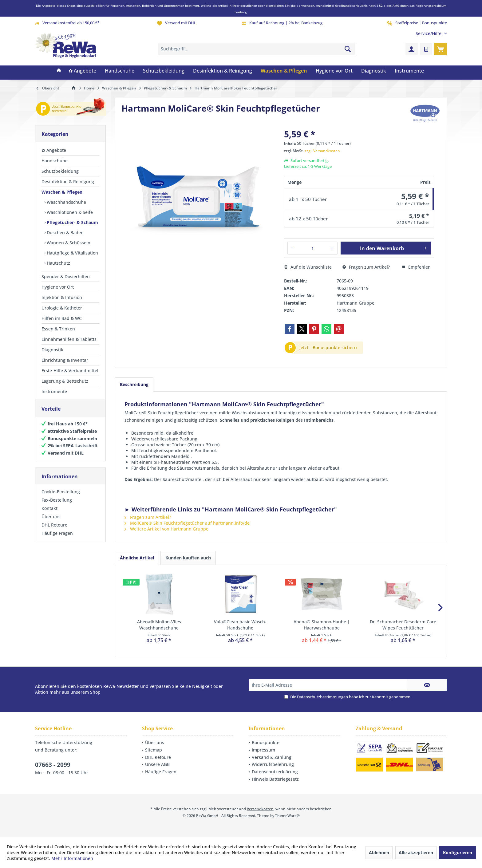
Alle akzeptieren (416, 852)
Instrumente (54, 391)
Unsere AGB (157, 764)
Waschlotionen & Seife (69, 212)
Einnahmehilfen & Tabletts (69, 339)
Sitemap (154, 750)
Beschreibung (134, 384)
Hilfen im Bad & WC (62, 318)
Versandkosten (260, 809)
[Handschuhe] (120, 71)
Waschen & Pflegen (62, 192)
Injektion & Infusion (62, 297)
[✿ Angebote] (82, 71)
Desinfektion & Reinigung (68, 181)
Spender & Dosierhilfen (66, 276)
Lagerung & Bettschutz (65, 381)
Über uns (51, 523)
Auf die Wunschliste (308, 267)
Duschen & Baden (65, 233)
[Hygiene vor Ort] (334, 71)
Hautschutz (58, 263)
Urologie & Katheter (62, 308)
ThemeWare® (287, 816)
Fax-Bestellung (57, 506)
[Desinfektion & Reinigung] (223, 71)
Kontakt (49, 514)
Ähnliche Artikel (137, 558)
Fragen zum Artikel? (366, 267)
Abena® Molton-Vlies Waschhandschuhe (159, 625)
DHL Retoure (54, 531)
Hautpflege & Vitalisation (72, 253)
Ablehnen (379, 852)
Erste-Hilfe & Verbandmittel (70, 371)
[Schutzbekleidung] (164, 71)
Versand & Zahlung (272, 757)
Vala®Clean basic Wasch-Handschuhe (240, 625)
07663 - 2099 (53, 765)
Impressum (263, 750)
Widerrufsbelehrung (273, 764)
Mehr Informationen (72, 858)
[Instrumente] (409, 71)
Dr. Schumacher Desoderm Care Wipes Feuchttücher (403, 625)
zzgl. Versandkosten (322, 151)
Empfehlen (416, 267)
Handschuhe (55, 161)
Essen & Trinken (58, 329)
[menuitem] (429, 33)
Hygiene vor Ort (58, 287)
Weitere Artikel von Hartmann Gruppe (166, 529)
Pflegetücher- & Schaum (72, 222)
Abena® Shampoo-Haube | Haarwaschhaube (322, 625)
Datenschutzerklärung (275, 772)
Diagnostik (52, 350)
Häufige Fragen (57, 539)
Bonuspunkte (266, 742)
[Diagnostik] (374, 71)
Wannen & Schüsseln (68, 243)
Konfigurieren (458, 852)
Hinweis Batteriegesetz (275, 779)
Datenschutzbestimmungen (322, 697)
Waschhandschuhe (66, 202)
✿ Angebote (54, 150)
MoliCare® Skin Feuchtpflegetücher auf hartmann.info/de (187, 523)
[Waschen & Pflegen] (284, 71)
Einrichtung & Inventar (65, 360)
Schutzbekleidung (60, 171)
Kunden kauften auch (188, 558)
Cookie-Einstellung (61, 498)
